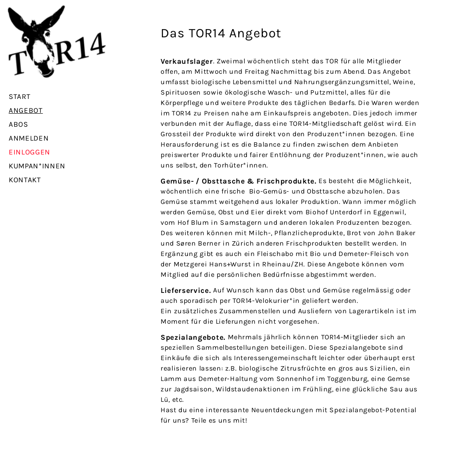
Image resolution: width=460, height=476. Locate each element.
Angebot (26, 110)
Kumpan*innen (37, 166)
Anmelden (29, 138)
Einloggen (30, 152)
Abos (18, 124)
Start (20, 96)
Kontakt (25, 180)
